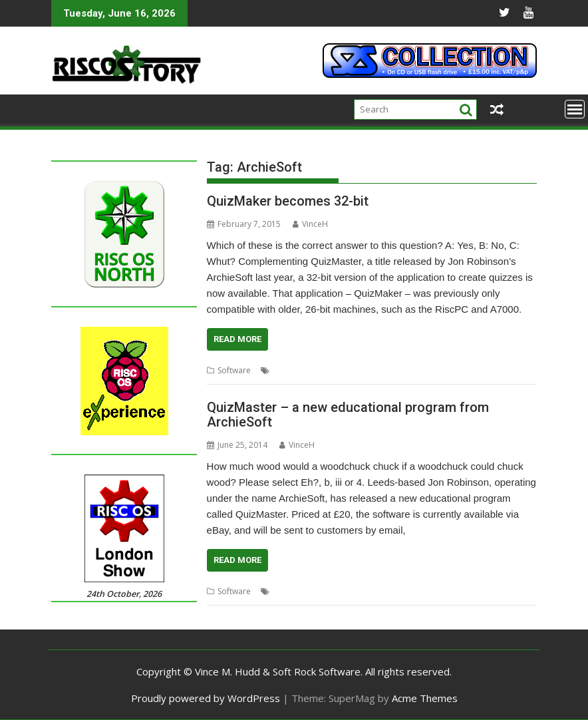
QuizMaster (489, 370)
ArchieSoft (292, 370)
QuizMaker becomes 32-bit (288, 201)
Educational (339, 370)
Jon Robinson (391, 370)
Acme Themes (425, 698)
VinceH (310, 224)
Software (234, 370)
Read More (237, 339)
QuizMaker (441, 370)
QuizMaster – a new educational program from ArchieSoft (348, 415)
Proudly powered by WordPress (206, 698)
